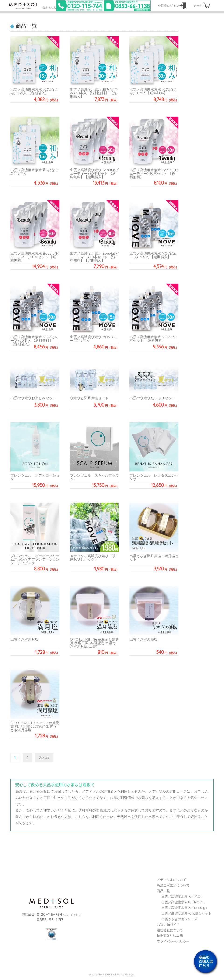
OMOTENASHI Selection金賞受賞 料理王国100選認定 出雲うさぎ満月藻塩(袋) (94, 643)
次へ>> (44, 758)
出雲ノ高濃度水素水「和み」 (183, 897)
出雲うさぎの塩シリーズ (179, 919)
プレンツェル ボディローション (35, 477)
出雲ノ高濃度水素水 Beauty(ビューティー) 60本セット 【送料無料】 (35, 257)
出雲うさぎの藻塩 (143, 639)
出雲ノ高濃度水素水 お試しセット (186, 913)
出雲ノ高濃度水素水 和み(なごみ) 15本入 (34, 172)
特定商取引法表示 (170, 936)
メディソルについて (171, 880)
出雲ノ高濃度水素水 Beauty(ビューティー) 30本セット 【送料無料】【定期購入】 (94, 257)
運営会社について (170, 930)
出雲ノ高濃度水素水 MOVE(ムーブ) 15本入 (94, 339)
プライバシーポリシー (173, 941)
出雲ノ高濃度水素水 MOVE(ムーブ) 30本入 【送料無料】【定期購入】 (34, 340)
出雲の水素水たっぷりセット (152, 398)
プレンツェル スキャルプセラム (94, 477)
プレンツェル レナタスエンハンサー (154, 477)
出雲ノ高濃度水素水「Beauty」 (185, 908)
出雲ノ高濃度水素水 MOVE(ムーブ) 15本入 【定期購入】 (153, 255)
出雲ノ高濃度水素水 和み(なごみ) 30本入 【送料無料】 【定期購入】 (94, 93)
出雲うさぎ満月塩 (24, 639)
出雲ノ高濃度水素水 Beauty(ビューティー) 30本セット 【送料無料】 (154, 173)
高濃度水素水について (173, 885)
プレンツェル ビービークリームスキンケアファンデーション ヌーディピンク (37, 559)
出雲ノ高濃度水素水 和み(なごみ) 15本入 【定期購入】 (34, 91)
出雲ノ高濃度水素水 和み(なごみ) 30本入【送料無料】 (153, 91)
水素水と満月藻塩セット (89, 398)
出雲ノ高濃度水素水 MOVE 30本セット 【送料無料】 (153, 339)
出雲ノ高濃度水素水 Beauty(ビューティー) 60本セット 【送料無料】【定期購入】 (94, 173)
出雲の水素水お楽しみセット (33, 398)
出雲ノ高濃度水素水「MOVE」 (184, 902)
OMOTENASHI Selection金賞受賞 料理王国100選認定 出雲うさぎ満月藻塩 (35, 726)
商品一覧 (163, 891)
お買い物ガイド (168, 925)
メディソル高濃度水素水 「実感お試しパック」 (93, 558)
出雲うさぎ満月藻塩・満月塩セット (154, 558)
